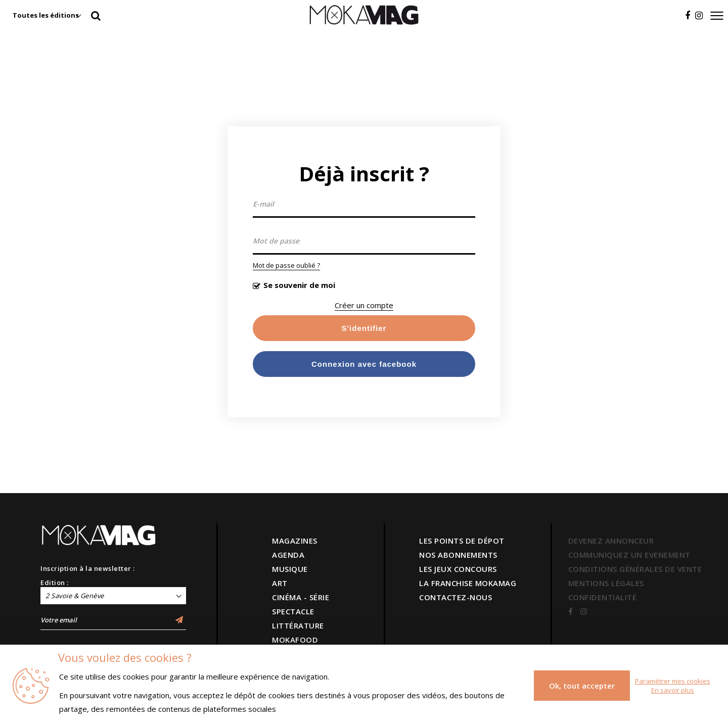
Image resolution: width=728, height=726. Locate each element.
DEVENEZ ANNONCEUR (611, 541)
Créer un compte (364, 305)
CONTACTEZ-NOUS (456, 597)
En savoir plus (673, 690)
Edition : (55, 583)
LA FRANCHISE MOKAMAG (468, 583)
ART (280, 583)
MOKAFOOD (295, 640)
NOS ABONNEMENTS (458, 555)
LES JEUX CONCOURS (458, 569)
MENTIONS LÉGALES (606, 583)
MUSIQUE (290, 569)
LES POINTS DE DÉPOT (462, 541)
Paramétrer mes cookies (673, 681)
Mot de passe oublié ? (286, 265)
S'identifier (364, 328)
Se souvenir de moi (299, 285)
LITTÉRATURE (298, 625)
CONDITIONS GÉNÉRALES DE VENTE (635, 569)
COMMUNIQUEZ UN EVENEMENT (629, 555)
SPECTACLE (293, 611)
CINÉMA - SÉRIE (301, 597)
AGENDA (288, 555)
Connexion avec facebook (364, 364)
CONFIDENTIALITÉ (603, 597)
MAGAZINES (295, 541)
